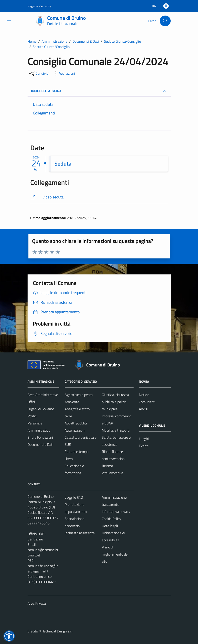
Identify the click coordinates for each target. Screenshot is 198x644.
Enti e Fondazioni (40, 437)
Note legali (110, 526)
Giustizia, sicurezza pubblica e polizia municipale (115, 402)
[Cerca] (165, 21)
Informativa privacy (116, 512)
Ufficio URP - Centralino (37, 536)
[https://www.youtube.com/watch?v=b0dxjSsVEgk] (99, 197)
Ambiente (72, 402)
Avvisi (143, 409)
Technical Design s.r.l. (58, 631)
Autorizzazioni (75, 430)
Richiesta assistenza (80, 533)
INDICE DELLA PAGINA (99, 91)
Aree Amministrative (43, 395)
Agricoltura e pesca (79, 395)
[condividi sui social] (39, 73)
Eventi (144, 446)
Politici (32, 416)
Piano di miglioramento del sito (115, 554)
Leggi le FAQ (74, 497)
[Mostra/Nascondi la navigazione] (9, 20)
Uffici (31, 402)
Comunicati (147, 402)
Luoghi (144, 439)
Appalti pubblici (76, 423)
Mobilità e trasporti (116, 430)
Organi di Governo (41, 409)
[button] (9, 636)
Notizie (144, 395)
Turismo (107, 466)
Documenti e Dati (40, 444)
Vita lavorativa (112, 473)
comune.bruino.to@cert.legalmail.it (43, 568)
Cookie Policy (111, 519)
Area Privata (37, 603)
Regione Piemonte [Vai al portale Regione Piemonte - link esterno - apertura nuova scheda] (39, 6)
